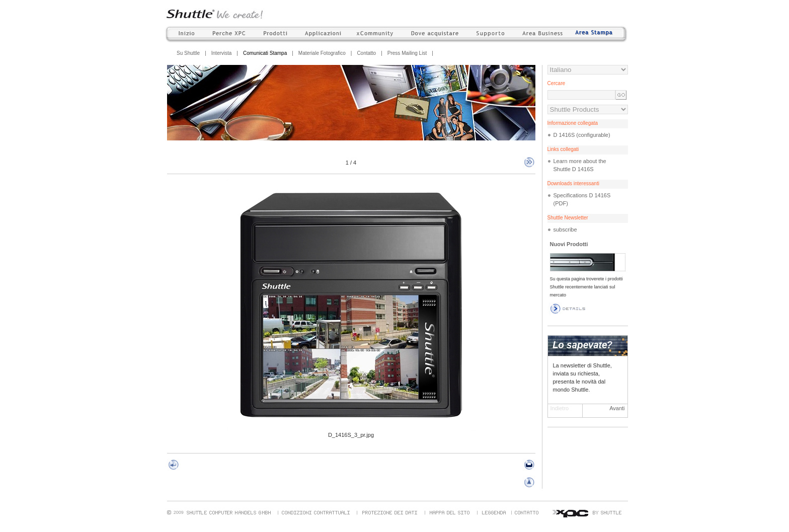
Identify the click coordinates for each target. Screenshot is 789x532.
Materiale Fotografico (322, 53)
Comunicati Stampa (265, 53)
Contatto (366, 53)
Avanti (617, 408)
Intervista (222, 53)
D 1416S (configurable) (582, 135)
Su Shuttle (188, 53)
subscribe (565, 230)
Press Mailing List (407, 53)
